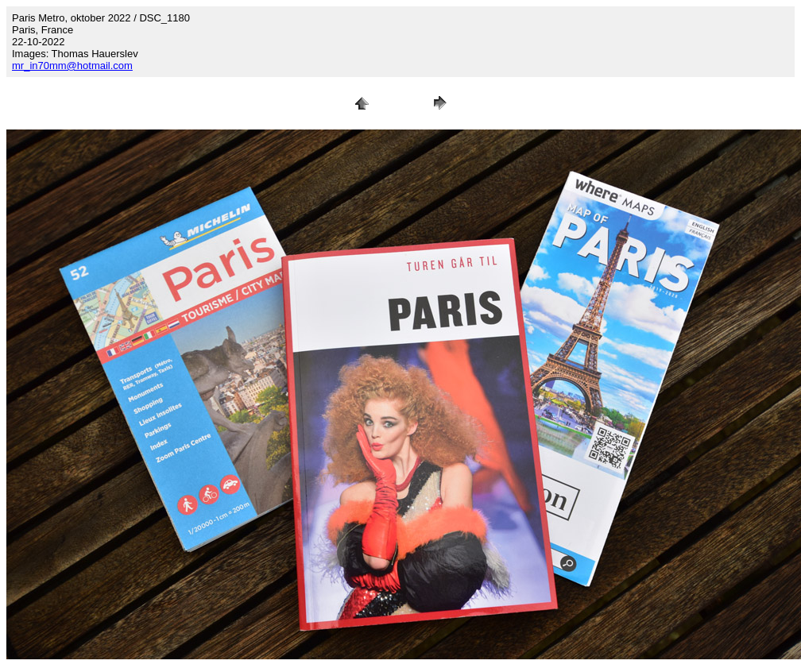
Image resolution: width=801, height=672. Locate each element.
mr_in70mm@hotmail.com (72, 66)
